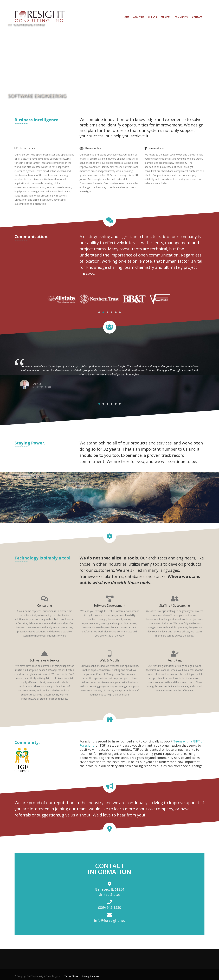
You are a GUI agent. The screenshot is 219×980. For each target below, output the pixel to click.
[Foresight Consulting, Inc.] (40, 16)
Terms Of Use (72, 976)
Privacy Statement (91, 976)
